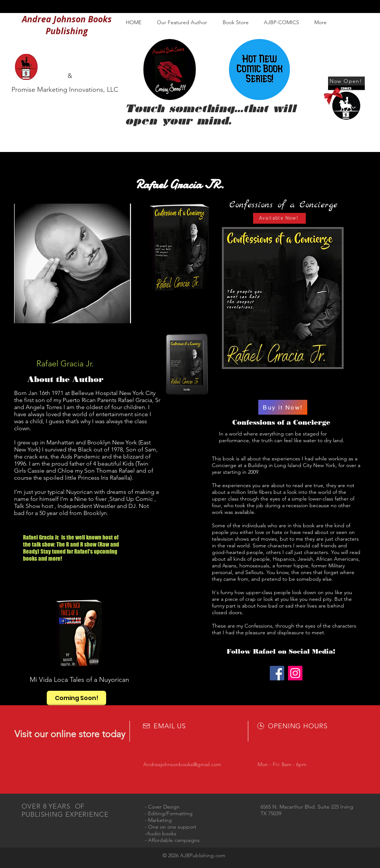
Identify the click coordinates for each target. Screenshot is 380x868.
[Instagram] (295, 673)
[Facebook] (277, 673)
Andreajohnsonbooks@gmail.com (182, 764)
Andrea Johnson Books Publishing (67, 25)
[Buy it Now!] (283, 407)
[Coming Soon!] (76, 698)
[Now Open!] (346, 81)
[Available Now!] (279, 218)
